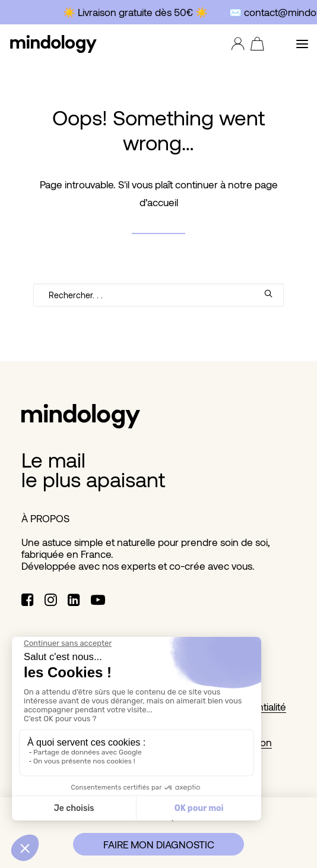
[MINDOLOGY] (53, 44)
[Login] (235, 44)
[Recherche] (158, 295)
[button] (302, 44)
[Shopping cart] (254, 44)
